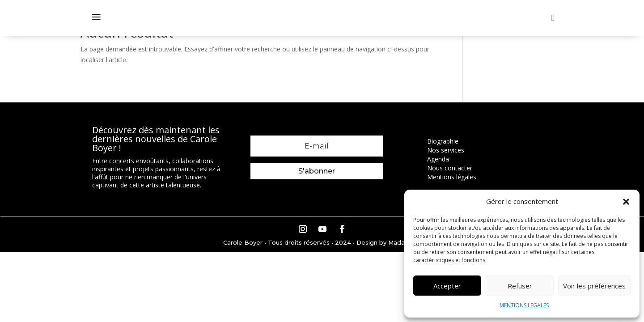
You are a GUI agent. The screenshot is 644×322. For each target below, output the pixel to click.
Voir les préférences (594, 286)
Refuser (520, 286)
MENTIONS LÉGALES (524, 305)
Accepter (447, 286)
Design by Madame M (389, 242)
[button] (626, 202)
